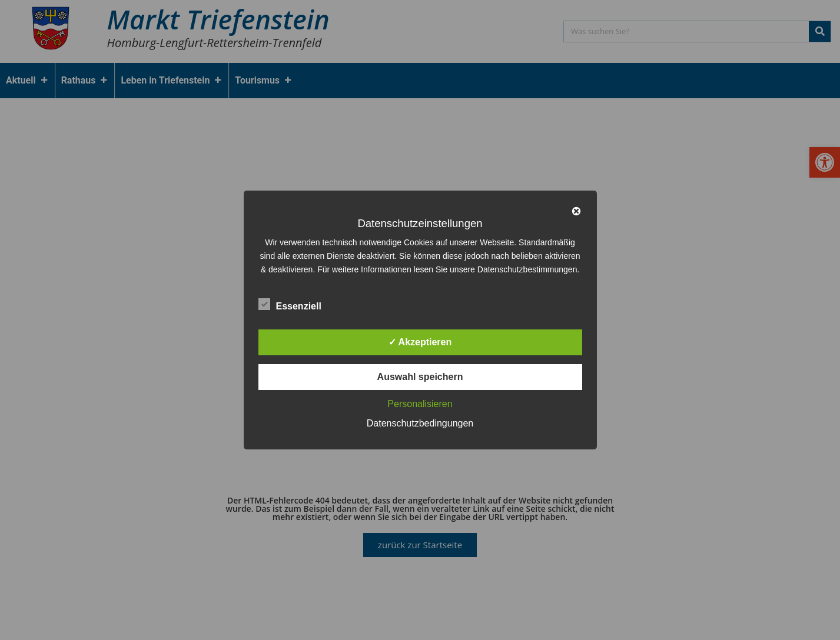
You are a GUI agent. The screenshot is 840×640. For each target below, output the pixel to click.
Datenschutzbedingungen (420, 423)
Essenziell (290, 304)
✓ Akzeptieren (420, 342)
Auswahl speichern (420, 377)
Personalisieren (420, 404)
